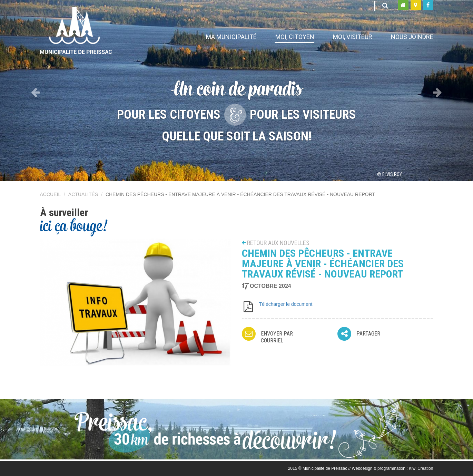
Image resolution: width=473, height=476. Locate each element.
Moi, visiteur (353, 37)
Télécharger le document (286, 304)
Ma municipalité (231, 37)
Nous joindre (412, 37)
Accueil (51, 194)
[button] (36, 91)
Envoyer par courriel (277, 337)
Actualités (83, 194)
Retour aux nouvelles (278, 243)
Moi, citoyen (295, 37)
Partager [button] (368, 334)
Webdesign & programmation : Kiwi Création (393, 468)
